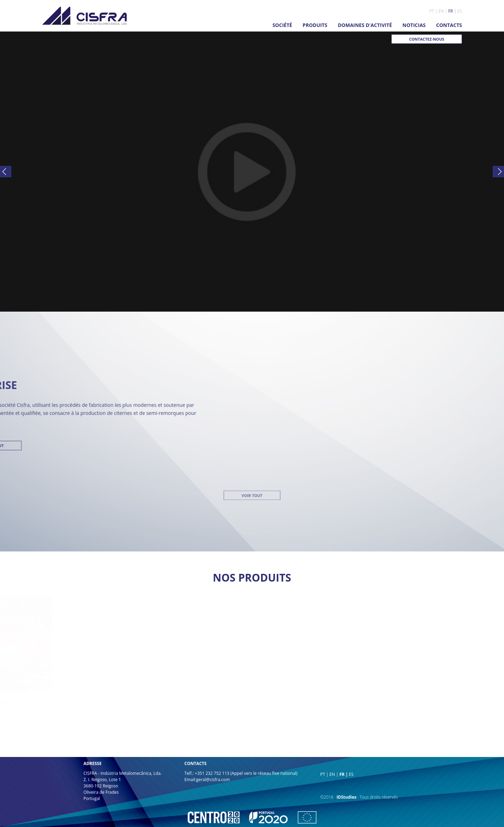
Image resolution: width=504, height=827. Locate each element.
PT (432, 11)
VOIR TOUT (252, 346)
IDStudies (346, 797)
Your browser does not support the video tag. (252, 172)
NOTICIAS (414, 25)
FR (451, 11)
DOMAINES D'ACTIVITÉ (365, 25)
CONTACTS (449, 25)
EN (441, 11)
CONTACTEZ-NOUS (427, 39)
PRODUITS (315, 25)
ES (460, 11)
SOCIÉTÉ (282, 25)
